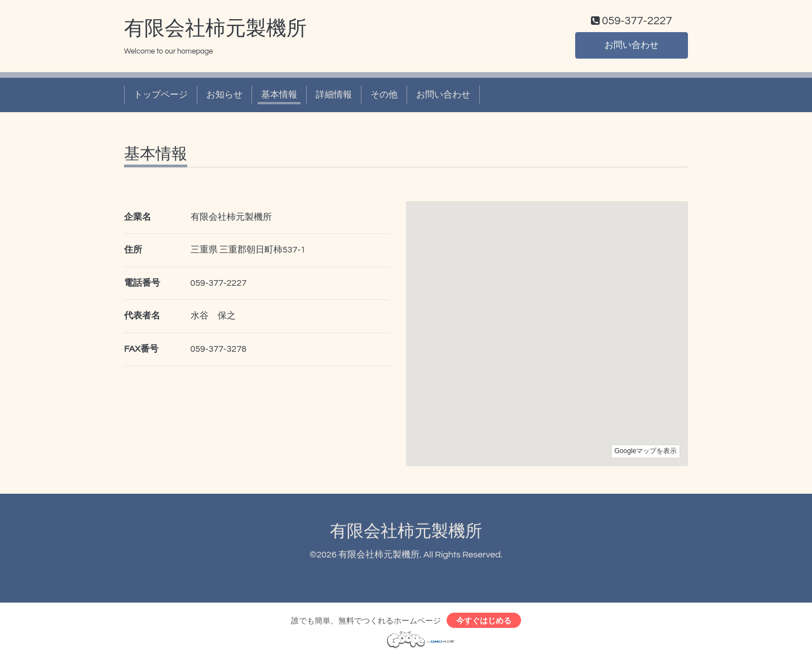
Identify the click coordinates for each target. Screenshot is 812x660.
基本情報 (279, 95)
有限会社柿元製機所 (215, 29)
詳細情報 (334, 95)
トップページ (161, 95)
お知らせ (224, 95)
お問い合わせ (632, 45)
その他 (384, 95)
